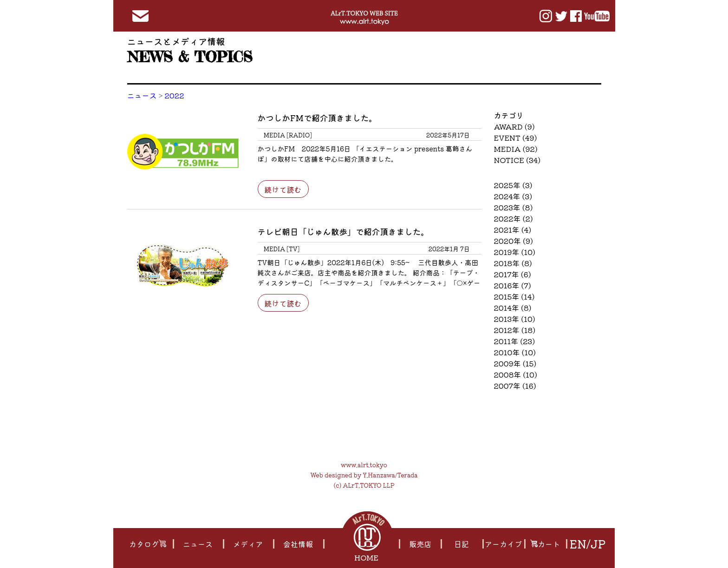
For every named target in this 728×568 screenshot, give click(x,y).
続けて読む (283, 189)
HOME (367, 557)
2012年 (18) (515, 330)
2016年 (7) (513, 285)
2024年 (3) (513, 196)
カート (545, 544)
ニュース (142, 95)
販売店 (420, 544)
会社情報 (298, 544)
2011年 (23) (515, 341)
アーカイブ (503, 544)
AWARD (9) (514, 126)
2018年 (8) (513, 263)
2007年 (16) (515, 385)
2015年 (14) (514, 296)
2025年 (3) (513, 185)
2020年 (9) (514, 241)
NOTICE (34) (517, 160)
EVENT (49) (516, 137)
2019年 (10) (515, 252)
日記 (461, 544)
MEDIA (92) (516, 149)
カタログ (147, 544)
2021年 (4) (513, 229)
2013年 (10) (515, 319)
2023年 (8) (513, 207)
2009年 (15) (515, 363)
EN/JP (587, 544)
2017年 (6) (513, 274)
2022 (175, 95)
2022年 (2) (513, 218)
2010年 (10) (515, 352)
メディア (247, 544)
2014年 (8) (513, 307)
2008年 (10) (516, 374)
